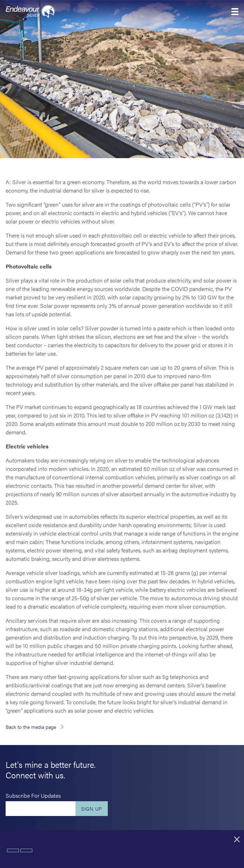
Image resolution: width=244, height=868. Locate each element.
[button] (235, 12)
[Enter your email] (41, 809)
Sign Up (92, 809)
